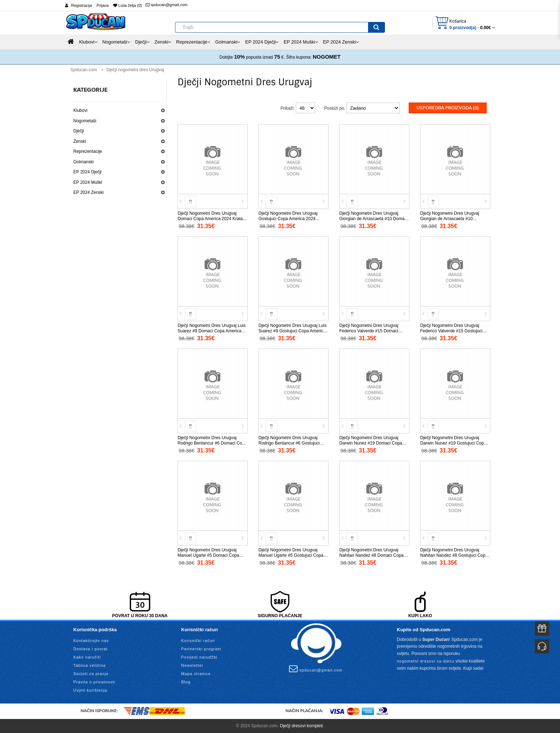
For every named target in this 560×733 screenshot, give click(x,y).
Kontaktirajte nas (91, 641)
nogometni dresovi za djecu (426, 661)
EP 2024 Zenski (89, 192)
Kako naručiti (87, 657)
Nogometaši (85, 121)
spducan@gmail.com (167, 5)
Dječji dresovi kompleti (301, 726)
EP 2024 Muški (88, 182)
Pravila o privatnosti (94, 682)
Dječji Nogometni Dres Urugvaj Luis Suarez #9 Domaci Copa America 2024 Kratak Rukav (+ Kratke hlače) (212, 331)
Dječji (79, 131)
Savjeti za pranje (91, 674)
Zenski (80, 141)
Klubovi (80, 110)
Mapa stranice (196, 674)
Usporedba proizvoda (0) (448, 108)
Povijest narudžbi (199, 657)
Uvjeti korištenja (90, 690)
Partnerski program (201, 649)
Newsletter (192, 665)
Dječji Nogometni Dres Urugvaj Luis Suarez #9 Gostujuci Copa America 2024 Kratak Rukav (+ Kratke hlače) (293, 331)
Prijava (103, 5)
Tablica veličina (89, 665)
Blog (186, 682)
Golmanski (84, 162)
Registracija (81, 5)
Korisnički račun (198, 641)
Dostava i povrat (90, 649)
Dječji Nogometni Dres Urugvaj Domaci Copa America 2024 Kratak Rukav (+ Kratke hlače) (211, 219)
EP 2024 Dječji (88, 172)
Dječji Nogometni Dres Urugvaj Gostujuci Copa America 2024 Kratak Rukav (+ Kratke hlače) (288, 219)
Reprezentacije (88, 151)
